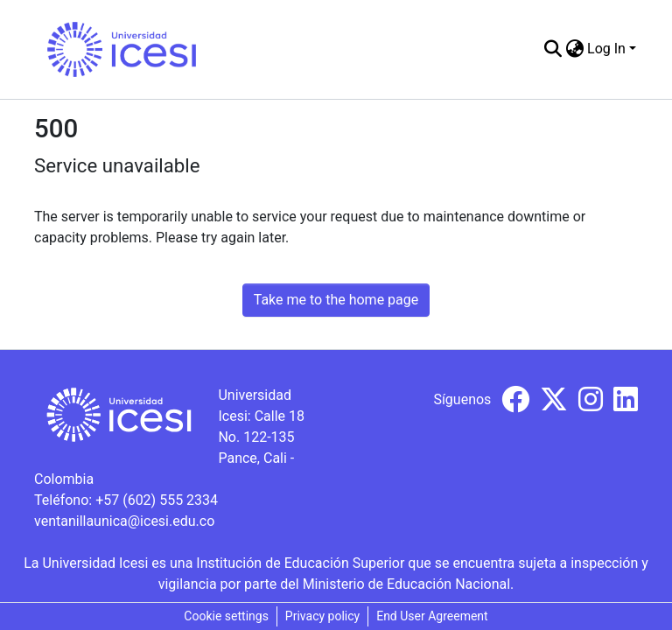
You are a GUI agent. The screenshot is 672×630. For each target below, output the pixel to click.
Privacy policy (322, 616)
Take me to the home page (336, 300)
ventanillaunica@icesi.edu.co (124, 521)
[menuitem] (574, 49)
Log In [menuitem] (606, 49)
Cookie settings (226, 616)
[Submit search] (553, 49)
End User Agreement (432, 616)
